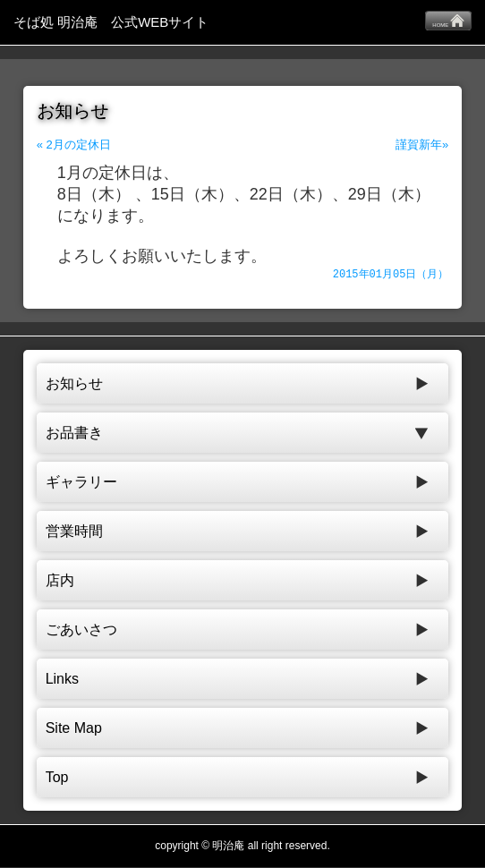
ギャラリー (81, 483)
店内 (60, 581)
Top (57, 778)
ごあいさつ (81, 630)
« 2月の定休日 (74, 145)
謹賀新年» (422, 145)
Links (62, 680)
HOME (448, 21)
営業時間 (74, 532)
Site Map (74, 729)
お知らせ (74, 384)
